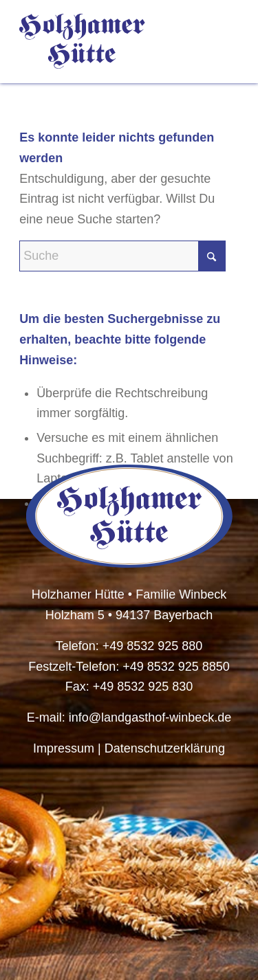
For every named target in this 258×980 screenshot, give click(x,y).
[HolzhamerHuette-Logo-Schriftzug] (107, 41)
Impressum (64, 748)
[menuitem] (220, 41)
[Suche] (122, 256)
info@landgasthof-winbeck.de (150, 717)
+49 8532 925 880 (153, 646)
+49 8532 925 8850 (176, 667)
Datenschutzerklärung (165, 748)
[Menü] (220, 41)
